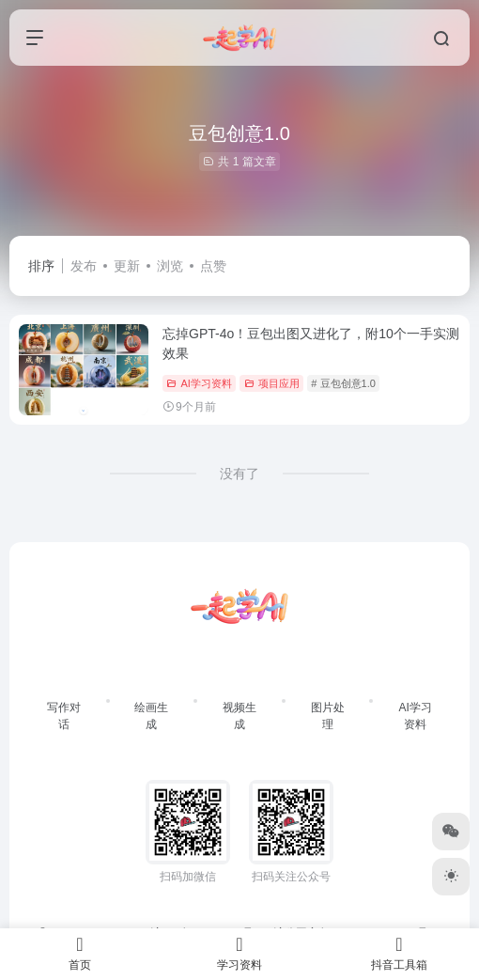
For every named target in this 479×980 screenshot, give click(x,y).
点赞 (213, 266)
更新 (127, 266)
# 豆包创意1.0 (343, 383)
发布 (84, 266)
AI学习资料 (199, 383)
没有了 (239, 474)
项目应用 (272, 383)
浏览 (170, 266)
